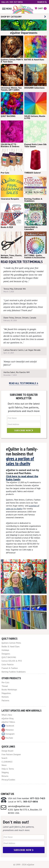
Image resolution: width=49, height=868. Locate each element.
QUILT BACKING (9, 657)
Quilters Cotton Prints (11, 643)
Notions (5, 697)
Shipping (5, 772)
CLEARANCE (7, 762)
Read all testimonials (24, 383)
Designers (6, 654)
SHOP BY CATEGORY (23, 17)
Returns (5, 776)
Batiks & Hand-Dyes (11, 646)
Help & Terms (8, 769)
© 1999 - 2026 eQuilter (24, 865)
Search (42, 2)
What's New (7, 715)
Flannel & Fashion (10, 668)
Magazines (6, 693)
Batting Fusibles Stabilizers (14, 672)
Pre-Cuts (5, 682)
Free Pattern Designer (11, 754)
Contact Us (7, 794)
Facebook (8, 726)
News (4, 765)
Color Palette (8, 664)
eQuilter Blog (8, 718)
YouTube (7, 738)
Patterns (5, 700)
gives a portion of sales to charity (20, 461)
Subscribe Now (24, 430)
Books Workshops (9, 690)
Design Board (7, 751)
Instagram (8, 734)
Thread (5, 686)
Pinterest (8, 730)
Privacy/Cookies (8, 780)
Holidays (5, 650)
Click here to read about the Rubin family (22, 478)
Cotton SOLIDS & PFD (12, 661)
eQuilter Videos (8, 722)
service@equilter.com (19, 806)
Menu (7, 9)
